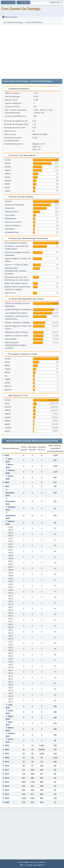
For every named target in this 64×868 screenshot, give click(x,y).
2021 (7, 754)
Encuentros (9, 208)
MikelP (7, 184)
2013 (7, 786)
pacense (8, 390)
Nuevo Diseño (11, 339)
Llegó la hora (10, 293)
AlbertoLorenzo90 (40, 134)
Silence (8, 163)
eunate (8, 160)
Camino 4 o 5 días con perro (16, 265)
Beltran (8, 174)
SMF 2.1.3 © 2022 (26, 865)
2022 (7, 749)
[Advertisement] (26, 51)
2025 (7, 482)
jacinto (7, 187)
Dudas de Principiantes (14, 205)
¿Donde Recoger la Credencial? (18, 309)
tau (6, 376)
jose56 (7, 383)
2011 (7, 794)
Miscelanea (9, 229)
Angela (8, 191)
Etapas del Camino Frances (16, 283)
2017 (7, 770)
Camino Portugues (12, 225)
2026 (7, 455)
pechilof (8, 167)
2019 (7, 762)
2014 (7, 782)
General (8, 201)
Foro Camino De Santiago (21, 9)
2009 (7, 802)
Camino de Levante (13, 222)
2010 (7, 798)
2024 (7, 486)
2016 (7, 774)
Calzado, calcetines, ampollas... (18, 322)
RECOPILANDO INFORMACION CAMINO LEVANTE (15, 271)
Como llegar (10, 215)
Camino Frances (12, 212)
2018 (7, 766)
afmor (7, 403)
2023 (7, 745)
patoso (7, 177)
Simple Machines (39, 865)
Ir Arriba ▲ (42, 862)
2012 (7, 790)
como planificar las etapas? (16, 243)
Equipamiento (11, 218)
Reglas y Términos (31, 862)
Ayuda (21, 862)
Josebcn (8, 181)
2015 (7, 778)
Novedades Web (12, 232)
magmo (8, 170)
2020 (7, 758)
